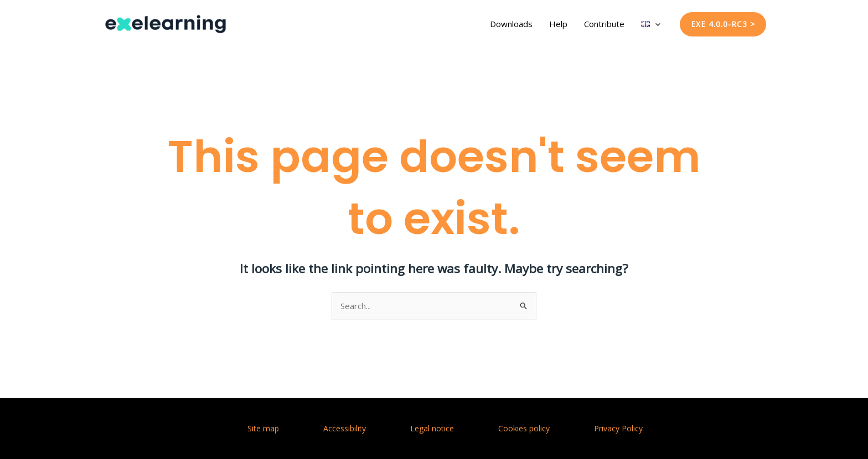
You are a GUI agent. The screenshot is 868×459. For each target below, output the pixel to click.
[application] (655, 24)
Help (558, 24)
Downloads (511, 24)
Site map (263, 428)
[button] (723, 24)
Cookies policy (524, 428)
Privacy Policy (618, 428)
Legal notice (432, 428)
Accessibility (345, 428)
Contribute (604, 24)
